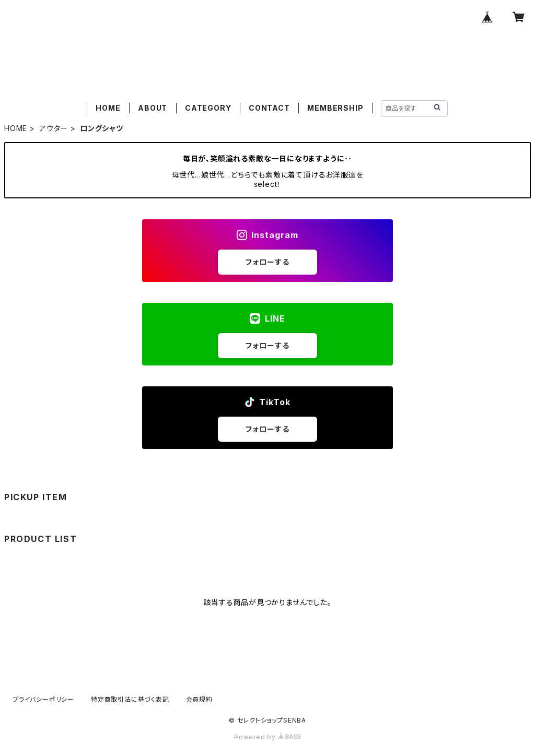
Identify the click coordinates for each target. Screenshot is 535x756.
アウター (54, 128)
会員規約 (199, 699)
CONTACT (269, 108)
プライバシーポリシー (43, 699)
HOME (108, 108)
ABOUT (153, 108)
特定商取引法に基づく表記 (130, 699)
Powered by (267, 737)
